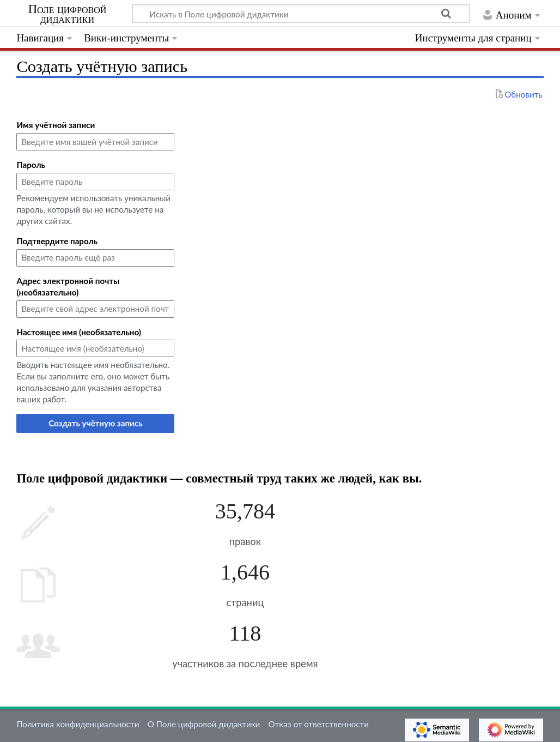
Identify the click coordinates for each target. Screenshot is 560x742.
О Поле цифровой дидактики (204, 724)
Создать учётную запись (95, 423)
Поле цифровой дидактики (68, 14)
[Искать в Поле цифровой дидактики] (301, 14)
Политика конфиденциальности (78, 724)
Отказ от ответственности (319, 724)
